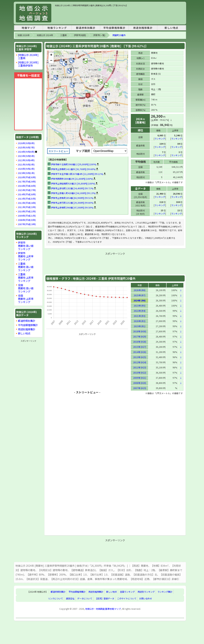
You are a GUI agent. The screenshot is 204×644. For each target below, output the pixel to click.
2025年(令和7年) (26, 147)
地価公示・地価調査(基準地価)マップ (103, 609)
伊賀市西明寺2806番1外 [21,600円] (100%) (70, 179)
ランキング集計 (165, 592)
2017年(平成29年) (27, 182)
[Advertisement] (119, 15)
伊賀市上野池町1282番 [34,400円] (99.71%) (71, 188)
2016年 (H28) (140, 341)
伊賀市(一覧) (99, 35)
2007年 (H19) (140, 388)
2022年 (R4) (140, 311)
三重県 (63, 35)
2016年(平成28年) (27, 186)
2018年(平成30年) (27, 177)
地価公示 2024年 (45, 35)
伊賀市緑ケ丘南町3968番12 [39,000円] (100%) (72, 164)
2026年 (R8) (140, 290)
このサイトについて (127, 598)
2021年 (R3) (140, 316)
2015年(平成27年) (27, 190)
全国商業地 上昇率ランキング (26, 299)
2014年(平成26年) (27, 194)
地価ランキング (57, 28)
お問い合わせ (146, 598)
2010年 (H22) (140, 372)
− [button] (51, 61)
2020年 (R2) (140, 321)
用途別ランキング (146, 592)
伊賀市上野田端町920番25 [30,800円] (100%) (71, 183)
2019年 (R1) (140, 326)
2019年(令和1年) (26, 173)
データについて (85, 598)
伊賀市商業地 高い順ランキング (26, 246)
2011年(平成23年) (27, 207)
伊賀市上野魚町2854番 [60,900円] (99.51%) (71, 198)
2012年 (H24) (140, 362)
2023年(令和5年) (26, 156)
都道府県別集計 (86, 28)
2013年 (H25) (140, 357)
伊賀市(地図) (80, 35)
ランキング (160, 138)
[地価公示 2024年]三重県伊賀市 (28, 64)
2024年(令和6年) (26, 152)
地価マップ (29, 28)
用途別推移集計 (143, 28)
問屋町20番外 (119, 35)
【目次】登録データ (105, 598)
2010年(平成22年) (27, 211)
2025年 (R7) (140, 295)
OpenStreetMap (120, 145)
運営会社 (70, 598)
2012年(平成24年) (27, 203)
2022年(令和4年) (26, 160)
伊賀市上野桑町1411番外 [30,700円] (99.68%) (72, 169)
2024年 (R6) (140, 300)
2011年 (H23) (140, 367)
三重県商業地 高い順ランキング (26, 267)
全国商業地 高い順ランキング (26, 288)
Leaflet (107, 145)
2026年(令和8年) (26, 143)
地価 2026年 (24, 35)
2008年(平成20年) (27, 220)
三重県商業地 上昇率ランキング (26, 277)
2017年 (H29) (140, 336)
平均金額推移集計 (114, 28)
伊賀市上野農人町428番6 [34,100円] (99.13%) (72, 193)
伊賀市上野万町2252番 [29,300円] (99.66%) (71, 203)
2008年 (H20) (140, 383)
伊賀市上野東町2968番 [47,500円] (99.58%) (71, 207)
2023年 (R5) (140, 305)
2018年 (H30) (140, 331)
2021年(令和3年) (26, 165)
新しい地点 (172, 28)
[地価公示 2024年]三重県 (28, 56)
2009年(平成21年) (27, 216)
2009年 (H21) (140, 378)
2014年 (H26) (140, 352)
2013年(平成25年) (27, 199)
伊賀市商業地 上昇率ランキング (26, 256)
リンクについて (55, 598)
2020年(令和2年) (26, 169)
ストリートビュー (58, 151)
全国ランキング (127, 592)
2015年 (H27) (140, 347)
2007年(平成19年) (27, 224)
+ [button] (51, 55)
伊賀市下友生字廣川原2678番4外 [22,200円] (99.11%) (75, 174)
